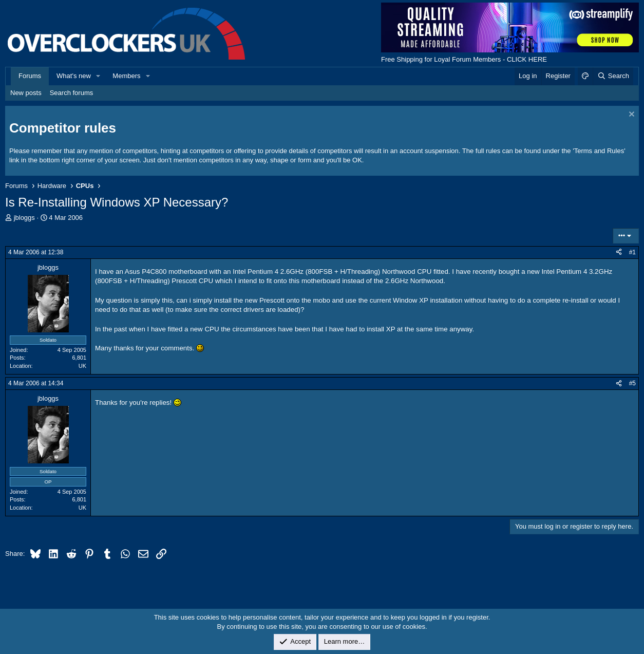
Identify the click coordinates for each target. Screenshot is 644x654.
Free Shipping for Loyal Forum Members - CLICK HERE (464, 59)
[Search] (613, 76)
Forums (30, 76)
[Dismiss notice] (630, 115)
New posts (26, 93)
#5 (632, 383)
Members (126, 76)
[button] (99, 76)
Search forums (72, 93)
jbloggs (24, 218)
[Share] (619, 253)
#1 (632, 252)
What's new (74, 76)
